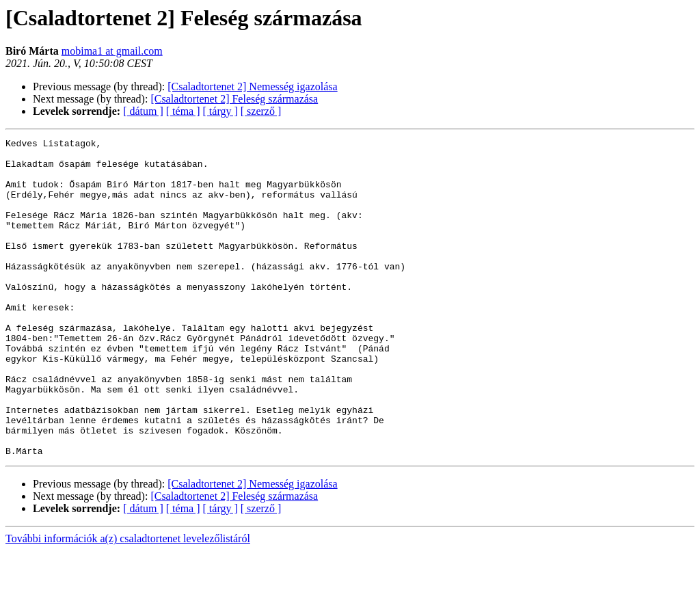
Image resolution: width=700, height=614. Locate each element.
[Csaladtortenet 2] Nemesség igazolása (252, 86)
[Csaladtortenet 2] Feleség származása (234, 99)
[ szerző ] (261, 111)
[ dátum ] (143, 111)
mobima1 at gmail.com (112, 51)
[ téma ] (183, 111)
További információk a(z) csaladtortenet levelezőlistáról (128, 602)
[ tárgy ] (220, 111)
